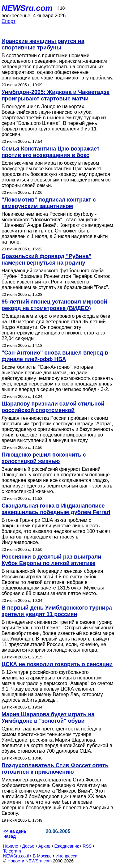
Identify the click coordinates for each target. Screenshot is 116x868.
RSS (87, 846)
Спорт (9, 21)
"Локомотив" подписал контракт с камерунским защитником (49, 203)
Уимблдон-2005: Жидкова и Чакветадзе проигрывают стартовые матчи (56, 95)
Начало (11, 846)
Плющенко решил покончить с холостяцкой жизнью (44, 458)
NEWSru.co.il (16, 856)
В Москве (42, 856)
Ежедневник (67, 846)
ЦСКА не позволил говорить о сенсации (57, 664)
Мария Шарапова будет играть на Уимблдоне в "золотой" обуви (48, 718)
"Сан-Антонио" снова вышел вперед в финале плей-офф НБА (55, 356)
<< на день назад (15, 834)
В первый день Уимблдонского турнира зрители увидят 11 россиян (57, 611)
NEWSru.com (27, 8)
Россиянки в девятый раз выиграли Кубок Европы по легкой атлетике (52, 560)
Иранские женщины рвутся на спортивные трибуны (43, 44)
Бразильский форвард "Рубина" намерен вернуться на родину (46, 260)
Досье (28, 846)
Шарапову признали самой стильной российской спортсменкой (53, 407)
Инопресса (67, 856)
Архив (44, 846)
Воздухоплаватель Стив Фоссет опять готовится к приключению (55, 769)
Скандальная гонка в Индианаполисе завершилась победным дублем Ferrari (56, 509)
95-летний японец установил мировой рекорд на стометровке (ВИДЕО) (54, 305)
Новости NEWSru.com (30, 861)
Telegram (12, 851)
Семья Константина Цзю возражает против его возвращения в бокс (51, 152)
